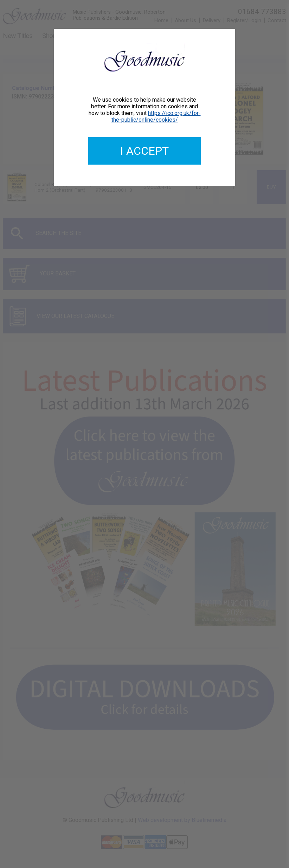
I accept (144, 151)
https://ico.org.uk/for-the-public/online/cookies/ (156, 116)
